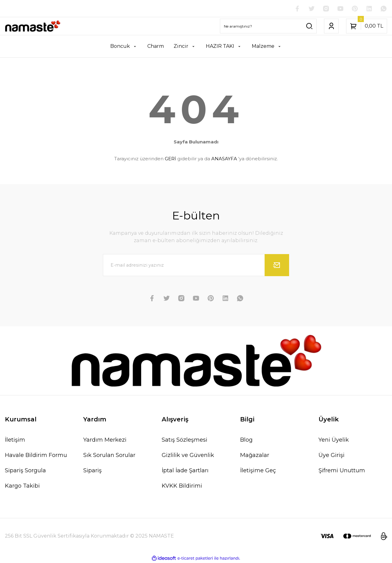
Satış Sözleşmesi (185, 440)
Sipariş (92, 471)
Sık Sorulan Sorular (109, 455)
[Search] (268, 26)
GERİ (170, 159)
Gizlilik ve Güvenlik (188, 455)
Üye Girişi (332, 455)
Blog (246, 440)
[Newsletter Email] (196, 265)
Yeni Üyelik (334, 440)
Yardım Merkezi (105, 440)
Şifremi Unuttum (342, 471)
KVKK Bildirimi (182, 486)
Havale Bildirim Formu (36, 455)
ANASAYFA (224, 159)
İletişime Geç (258, 471)
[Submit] (277, 265)
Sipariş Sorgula (25, 471)
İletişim (15, 440)
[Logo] (33, 27)
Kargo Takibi (22, 486)
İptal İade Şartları (185, 471)
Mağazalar (255, 455)
